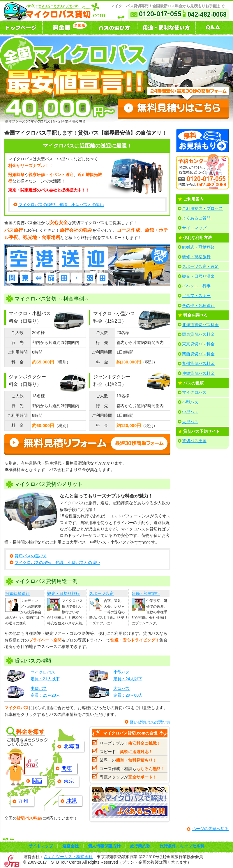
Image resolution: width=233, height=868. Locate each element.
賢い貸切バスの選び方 (150, 722)
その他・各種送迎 (198, 305)
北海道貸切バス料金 (200, 325)
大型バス (190, 422)
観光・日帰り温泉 (198, 276)
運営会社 (70, 846)
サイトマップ (194, 228)
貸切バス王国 (194, 441)
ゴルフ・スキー (196, 296)
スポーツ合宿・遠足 (200, 266)
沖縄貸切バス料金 (198, 373)
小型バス (190, 402)
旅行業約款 (140, 846)
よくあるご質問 (196, 218)
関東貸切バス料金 (198, 334)
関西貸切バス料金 (198, 354)
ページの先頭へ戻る (210, 829)
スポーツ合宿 (101, 593)
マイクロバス (194, 392)
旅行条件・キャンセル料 (182, 846)
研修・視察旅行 (146, 593)
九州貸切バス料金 (198, 363)
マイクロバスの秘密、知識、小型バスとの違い (61, 205)
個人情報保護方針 (104, 846)
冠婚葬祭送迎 (17, 593)
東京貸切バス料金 (198, 344)
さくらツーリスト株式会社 (68, 857)
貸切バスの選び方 (31, 556)
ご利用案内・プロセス (202, 208)
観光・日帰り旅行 (63, 593)
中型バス (190, 412)
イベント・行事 (196, 286)
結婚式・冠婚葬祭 (198, 247)
